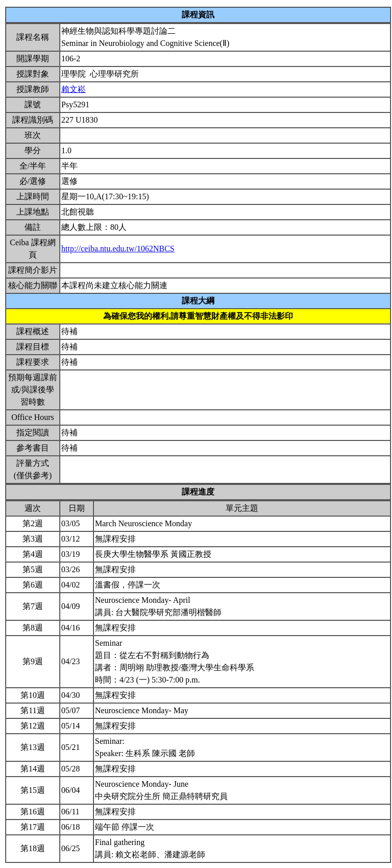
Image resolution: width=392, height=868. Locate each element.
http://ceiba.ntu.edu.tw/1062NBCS (118, 249)
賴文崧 (73, 89)
